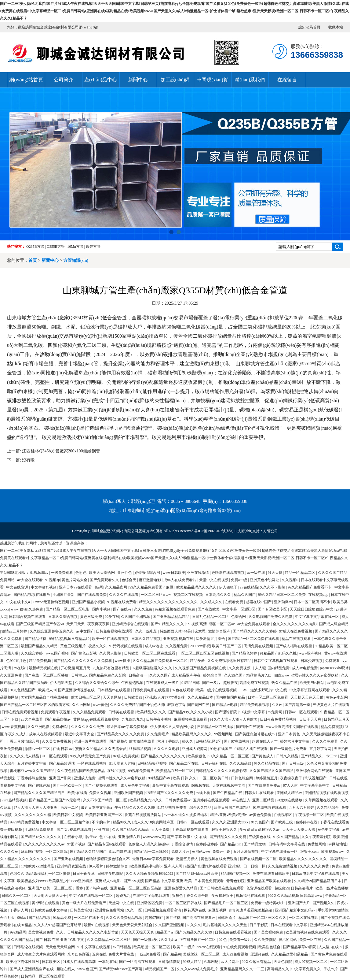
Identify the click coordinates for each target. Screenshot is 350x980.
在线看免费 (234, 602)
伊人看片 (96, 866)
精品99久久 (122, 822)
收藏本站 (336, 27)
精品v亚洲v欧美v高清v (229, 815)
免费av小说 (222, 852)
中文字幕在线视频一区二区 (91, 896)
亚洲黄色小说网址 (265, 580)
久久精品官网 (117, 587)
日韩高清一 (138, 675)
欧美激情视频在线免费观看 (308, 932)
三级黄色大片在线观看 (331, 705)
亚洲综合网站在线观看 (315, 771)
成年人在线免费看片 (180, 580)
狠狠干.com (310, 852)
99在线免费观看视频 (240, 947)
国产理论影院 (226, 712)
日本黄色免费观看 (209, 881)
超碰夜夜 (231, 683)
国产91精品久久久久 (168, 624)
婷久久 (188, 741)
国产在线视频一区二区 (259, 859)
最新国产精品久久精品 (40, 646)
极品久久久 (98, 646)
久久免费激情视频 (283, 866)
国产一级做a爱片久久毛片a (155, 940)
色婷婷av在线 (307, 822)
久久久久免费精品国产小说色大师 (138, 705)
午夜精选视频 (133, 683)
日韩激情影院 (170, 962)
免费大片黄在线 (122, 954)
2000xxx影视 (200, 646)
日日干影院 (259, 925)
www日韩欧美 (174, 573)
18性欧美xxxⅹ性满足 (38, 866)
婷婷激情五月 (267, 778)
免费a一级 (239, 580)
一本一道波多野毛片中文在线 (264, 690)
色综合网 (239, 617)
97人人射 (291, 785)
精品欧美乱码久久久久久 (192, 734)
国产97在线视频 (237, 741)
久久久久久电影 (167, 749)
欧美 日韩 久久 (185, 778)
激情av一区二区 (38, 749)
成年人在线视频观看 (46, 734)
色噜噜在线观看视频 (229, 573)
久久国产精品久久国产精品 (272, 771)
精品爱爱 (198, 661)
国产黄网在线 (199, 705)
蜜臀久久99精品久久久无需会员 (101, 749)
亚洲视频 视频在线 (179, 639)
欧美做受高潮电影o (146, 866)
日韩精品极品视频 (153, 763)
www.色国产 (87, 969)
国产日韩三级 (293, 763)
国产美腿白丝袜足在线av (256, 734)
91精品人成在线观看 (252, 749)
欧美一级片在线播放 (332, 888)
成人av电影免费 (305, 668)
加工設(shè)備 (175, 80)
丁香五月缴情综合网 (23, 741)
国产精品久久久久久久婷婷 (255, 631)
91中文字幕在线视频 (94, 947)
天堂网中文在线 (122, 903)
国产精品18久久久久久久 (41, 837)
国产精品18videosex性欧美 (197, 874)
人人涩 (324, 947)
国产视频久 (118, 741)
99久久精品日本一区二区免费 (282, 595)
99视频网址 (224, 734)
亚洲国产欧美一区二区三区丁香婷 (56, 888)
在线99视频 (117, 771)
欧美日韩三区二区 (86, 697)
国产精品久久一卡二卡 (319, 756)
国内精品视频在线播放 (32, 595)
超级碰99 (282, 888)
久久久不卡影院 (273, 587)
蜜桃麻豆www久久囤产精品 (33, 771)
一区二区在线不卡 (89, 918)
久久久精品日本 (201, 697)
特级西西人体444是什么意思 (183, 631)
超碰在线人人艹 (265, 741)
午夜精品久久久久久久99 (135, 807)
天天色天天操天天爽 (138, 932)
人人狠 (261, 668)
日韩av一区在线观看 (301, 712)
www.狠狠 (19, 609)
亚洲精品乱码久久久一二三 (243, 969)
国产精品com (231, 844)
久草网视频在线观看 (322, 800)
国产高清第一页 (298, 705)
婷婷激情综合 (117, 866)
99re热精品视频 (14, 800)
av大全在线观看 (30, 580)
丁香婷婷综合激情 (32, 778)
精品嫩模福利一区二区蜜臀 (49, 874)
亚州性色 (125, 573)
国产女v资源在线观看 (74, 830)
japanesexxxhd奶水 (335, 668)
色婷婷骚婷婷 (207, 844)
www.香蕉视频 (14, 727)
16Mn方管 (75, 247)
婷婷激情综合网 (148, 573)
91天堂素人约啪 (123, 763)
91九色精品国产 (23, 690)
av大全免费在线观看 (254, 624)
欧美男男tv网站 (312, 683)
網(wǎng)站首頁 (26, 80)
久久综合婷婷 (32, 653)
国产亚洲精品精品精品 (171, 617)
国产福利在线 (97, 888)
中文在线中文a (18, 602)
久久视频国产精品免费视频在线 (201, 668)
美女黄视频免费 (41, 932)
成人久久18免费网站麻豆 (154, 822)
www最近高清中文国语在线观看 (293, 727)
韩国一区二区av (222, 624)
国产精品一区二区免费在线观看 (254, 639)
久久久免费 (144, 609)
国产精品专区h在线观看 (107, 844)
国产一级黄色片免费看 (289, 749)
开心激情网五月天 (76, 668)
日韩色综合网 (242, 778)
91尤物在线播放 (290, 800)
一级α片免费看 (149, 954)
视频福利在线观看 (251, 896)
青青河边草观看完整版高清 (251, 910)
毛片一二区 (70, 807)
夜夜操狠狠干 (223, 896)
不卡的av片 (101, 822)
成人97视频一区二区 (311, 962)
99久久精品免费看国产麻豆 (152, 587)
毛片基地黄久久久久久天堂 (226, 925)
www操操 (123, 661)
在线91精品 (23, 925)
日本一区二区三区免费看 (268, 697)
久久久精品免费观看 (90, 712)
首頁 (33, 260)
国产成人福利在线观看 (294, 646)
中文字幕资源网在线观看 (310, 690)
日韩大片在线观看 (260, 793)
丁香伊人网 (19, 910)
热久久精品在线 (285, 683)
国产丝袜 (173, 918)
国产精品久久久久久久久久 (164, 756)
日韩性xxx (79, 675)
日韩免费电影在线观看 (151, 690)
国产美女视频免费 (269, 932)
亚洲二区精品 (264, 800)
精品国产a (165, 932)
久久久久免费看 (325, 741)
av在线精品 (249, 587)
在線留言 (287, 80)
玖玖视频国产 (316, 778)
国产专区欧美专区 (273, 609)
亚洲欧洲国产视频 (129, 793)
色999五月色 (17, 661)
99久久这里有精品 (257, 962)
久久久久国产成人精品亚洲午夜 (175, 675)
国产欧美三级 (282, 822)
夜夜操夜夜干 (292, 778)
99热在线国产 (222, 749)
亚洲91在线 (260, 954)
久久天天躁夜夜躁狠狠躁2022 (150, 874)
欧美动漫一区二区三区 (152, 947)
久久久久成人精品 (25, 756)
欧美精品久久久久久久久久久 (303, 859)
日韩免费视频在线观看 (115, 631)
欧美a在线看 (77, 793)
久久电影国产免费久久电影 (271, 617)
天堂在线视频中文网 (229, 785)
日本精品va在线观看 (114, 690)
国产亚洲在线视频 (69, 859)
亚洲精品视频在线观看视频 (326, 793)
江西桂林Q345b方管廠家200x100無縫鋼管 (61, 451)
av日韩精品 (122, 947)
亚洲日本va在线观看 (76, 587)
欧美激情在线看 (142, 741)
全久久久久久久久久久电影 (295, 624)
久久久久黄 (10, 852)
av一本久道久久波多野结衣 (186, 815)
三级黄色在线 (260, 837)
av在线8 (20, 668)
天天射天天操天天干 (51, 896)
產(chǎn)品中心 (101, 80)
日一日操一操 (255, 866)
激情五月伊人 (188, 859)
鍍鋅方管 (93, 247)
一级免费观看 (62, 573)
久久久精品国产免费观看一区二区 (160, 661)
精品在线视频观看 (297, 639)
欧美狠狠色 (197, 756)
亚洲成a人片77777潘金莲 (165, 697)
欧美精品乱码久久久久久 (197, 587)
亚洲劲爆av (283, 602)
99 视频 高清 (197, 624)
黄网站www (201, 852)
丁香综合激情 (182, 844)
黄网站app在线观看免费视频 (97, 719)
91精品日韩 (191, 683)
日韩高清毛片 (302, 888)
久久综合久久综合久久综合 (97, 683)
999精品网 (18, 932)
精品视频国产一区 (160, 969)
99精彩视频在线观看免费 (175, 609)
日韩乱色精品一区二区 (211, 617)
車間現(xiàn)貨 (212, 80)
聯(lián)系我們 (250, 80)
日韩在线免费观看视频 (20, 712)
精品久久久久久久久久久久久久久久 (169, 602)
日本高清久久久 (219, 595)
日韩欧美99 (134, 697)
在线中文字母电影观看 (152, 896)
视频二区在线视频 (189, 595)
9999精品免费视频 (25, 822)
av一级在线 (257, 573)
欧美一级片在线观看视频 (217, 690)
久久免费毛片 (158, 734)
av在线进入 (241, 800)
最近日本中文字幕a (97, 807)
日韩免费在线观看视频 (233, 932)
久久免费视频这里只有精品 (230, 661)
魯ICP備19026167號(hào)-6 (215, 531)
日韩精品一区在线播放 (216, 727)
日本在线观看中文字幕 (289, 925)
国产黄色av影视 (84, 653)
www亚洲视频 (311, 653)
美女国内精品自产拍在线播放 (45, 697)
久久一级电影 (147, 631)
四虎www (282, 675)
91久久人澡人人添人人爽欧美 (234, 719)
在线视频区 (283, 815)
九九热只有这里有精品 (111, 668)
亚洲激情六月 (130, 837)
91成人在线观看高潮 (80, 962)
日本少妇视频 (312, 661)
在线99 (337, 947)
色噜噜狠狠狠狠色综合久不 (108, 859)
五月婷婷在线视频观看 (212, 800)
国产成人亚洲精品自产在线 (32, 969)
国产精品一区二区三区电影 (68, 609)
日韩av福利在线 (214, 763)
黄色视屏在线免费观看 (219, 859)
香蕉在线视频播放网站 (143, 815)
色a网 (99, 587)
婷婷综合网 (213, 675)
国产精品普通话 (62, 763)
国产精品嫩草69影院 (300, 947)
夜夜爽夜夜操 (99, 624)
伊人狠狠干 (229, 587)
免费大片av (180, 852)
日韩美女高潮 (81, 910)
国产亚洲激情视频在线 (77, 690)
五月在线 (99, 954)
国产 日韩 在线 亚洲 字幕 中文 (60, 940)
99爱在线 (112, 617)
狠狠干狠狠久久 (225, 830)
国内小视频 (102, 609)
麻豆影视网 (217, 910)
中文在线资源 (18, 587)
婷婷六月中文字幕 (295, 741)
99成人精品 (193, 962)
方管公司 (271, 531)
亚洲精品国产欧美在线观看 (270, 881)
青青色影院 (236, 881)
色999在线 (108, 837)
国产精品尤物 (255, 844)
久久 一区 (135, 910)
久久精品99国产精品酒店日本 (318, 881)
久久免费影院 (266, 940)
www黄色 (100, 705)
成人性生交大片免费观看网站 (41, 954)
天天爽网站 (113, 697)
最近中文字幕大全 (80, 734)
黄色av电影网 (337, 697)
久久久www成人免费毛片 (198, 969)
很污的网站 (288, 940)
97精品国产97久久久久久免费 (170, 793)
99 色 (223, 940)
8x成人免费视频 (126, 756)
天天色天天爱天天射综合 (133, 925)
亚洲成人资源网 (195, 749)
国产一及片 (212, 683)
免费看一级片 (241, 940)
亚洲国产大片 (299, 903)
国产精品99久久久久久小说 (191, 712)
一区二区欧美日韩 (214, 778)
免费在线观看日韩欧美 (271, 874)
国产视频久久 (324, 903)
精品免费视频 (40, 661)
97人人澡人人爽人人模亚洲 (36, 807)
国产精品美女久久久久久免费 (121, 734)
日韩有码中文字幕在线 (287, 844)
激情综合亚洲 (220, 631)
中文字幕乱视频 (44, 587)
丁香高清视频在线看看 (191, 830)
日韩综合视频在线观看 (28, 617)
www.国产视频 (58, 653)
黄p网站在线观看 (46, 903)
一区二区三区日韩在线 (184, 903)
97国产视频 (76, 844)
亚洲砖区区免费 (150, 903)
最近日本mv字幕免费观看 (128, 727)
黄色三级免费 (91, 617)
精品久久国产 (245, 595)
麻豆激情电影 (150, 580)
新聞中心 (138, 80)
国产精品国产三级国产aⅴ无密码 (55, 800)
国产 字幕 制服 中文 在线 (187, 837)
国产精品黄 (172, 954)
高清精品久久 (278, 969)
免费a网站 (60, 727)
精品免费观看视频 (255, 705)
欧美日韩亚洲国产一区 (104, 815)
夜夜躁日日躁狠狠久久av (260, 830)
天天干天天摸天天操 (299, 830)
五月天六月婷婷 (302, 807)
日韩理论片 (227, 918)
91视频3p (53, 580)
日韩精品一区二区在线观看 (43, 976)
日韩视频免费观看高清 (163, 910)
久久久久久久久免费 (88, 727)
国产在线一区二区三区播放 (47, 675)
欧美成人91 (47, 690)
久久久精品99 (241, 763)
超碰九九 (124, 896)
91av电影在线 (121, 852)
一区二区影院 (57, 852)
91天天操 (276, 573)
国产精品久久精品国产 (89, 852)
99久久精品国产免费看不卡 (310, 587)
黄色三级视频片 (73, 646)
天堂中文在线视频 (214, 580)
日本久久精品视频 (146, 639)
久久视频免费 (177, 646)
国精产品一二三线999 (151, 852)
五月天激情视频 (246, 852)
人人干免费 (161, 830)
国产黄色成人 (263, 756)
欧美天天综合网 (102, 573)
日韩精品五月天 (337, 719)
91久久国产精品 (287, 837)
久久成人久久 (212, 602)
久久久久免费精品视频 (124, 918)
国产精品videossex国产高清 (121, 969)
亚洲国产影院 (61, 778)
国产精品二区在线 (184, 763)
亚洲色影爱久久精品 (181, 888)
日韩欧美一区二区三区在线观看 (150, 653)
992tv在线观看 (209, 947)
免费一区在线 (311, 940)
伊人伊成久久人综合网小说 (173, 727)
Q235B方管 (35, 247)
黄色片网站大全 (75, 580)
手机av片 (331, 969)
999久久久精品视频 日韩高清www (296, 896)
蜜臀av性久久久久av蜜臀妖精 (315, 675)
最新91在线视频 (97, 925)
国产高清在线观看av (199, 918)
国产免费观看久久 (105, 580)
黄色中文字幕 (329, 830)
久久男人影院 (111, 653)
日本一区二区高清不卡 (313, 602)
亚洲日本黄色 (289, 734)
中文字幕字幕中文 (315, 785)
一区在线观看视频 (92, 763)
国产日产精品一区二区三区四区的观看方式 (35, 705)
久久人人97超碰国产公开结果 (58, 925)
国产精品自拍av (58, 719)
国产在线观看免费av (264, 785)
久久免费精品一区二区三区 (109, 940)
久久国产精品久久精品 (131, 830)
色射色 (81, 573)
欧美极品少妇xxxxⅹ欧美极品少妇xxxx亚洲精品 (55, 881)
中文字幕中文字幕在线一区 (317, 617)
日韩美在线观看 (122, 712)
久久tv (277, 705)
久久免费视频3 (241, 668)
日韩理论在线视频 (29, 947)
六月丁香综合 (169, 741)
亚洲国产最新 (64, 595)
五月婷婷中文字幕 (32, 763)
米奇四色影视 (79, 954)
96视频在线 (201, 785)
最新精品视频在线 (44, 668)
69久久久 (194, 925)
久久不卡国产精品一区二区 (106, 800)
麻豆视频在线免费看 (191, 719)
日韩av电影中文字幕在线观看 (316, 874)
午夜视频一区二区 (310, 815)
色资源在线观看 (259, 888)
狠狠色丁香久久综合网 (191, 896)
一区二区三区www (156, 595)
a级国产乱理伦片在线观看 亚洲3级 (213, 866)
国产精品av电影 (225, 705)
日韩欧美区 (51, 962)
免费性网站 (317, 844)
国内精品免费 (279, 668)
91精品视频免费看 (172, 807)
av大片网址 (231, 962)
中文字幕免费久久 (306, 969)
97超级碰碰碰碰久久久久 (152, 668)
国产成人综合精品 (334, 624)
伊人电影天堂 (62, 683)
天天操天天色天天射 (307, 697)
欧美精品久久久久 (152, 712)
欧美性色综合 (270, 947)
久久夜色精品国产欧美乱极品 (81, 771)
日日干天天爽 (311, 719)
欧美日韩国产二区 (227, 646)
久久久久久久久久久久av (45, 844)
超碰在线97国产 (259, 602)
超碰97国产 (155, 918)
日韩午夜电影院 (111, 874)
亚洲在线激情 (198, 573)
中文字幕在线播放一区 (280, 852)
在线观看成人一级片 (163, 683)
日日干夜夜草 (84, 874)
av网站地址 (338, 844)
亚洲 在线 (102, 830)
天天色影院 (283, 962)
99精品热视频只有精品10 (70, 639)
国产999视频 (133, 881)
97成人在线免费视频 (296, 631)
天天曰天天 (76, 624)
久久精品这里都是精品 (290, 954)
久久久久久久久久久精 (33, 815)
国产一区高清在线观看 (138, 962)
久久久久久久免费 (315, 866)
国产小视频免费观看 (102, 785)
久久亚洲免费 (11, 675)
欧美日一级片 (184, 947)
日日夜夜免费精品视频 (279, 719)
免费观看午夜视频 (56, 712)
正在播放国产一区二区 (198, 940)
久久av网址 (82, 705)
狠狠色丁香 (177, 705)
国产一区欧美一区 (68, 785)
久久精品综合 (328, 807)
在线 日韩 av (63, 749)
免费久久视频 (101, 793)
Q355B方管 (56, 247)
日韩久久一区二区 (17, 896)
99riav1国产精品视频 (34, 918)
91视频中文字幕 (253, 712)
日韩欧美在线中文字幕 (50, 910)
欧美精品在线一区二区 (175, 771)
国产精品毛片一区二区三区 (226, 903)
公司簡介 (64, 80)
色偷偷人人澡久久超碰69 (149, 844)
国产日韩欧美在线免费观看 (222, 888)
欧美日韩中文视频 (69, 815)
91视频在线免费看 (122, 602)
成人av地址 (154, 646)
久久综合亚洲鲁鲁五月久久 (52, 631)
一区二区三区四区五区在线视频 (204, 653)
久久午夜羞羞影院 (317, 837)
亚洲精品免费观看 (40, 830)
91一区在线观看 (55, 756)
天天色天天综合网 (61, 947)
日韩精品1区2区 (209, 741)
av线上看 (203, 793)
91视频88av (40, 573)
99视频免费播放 (142, 771)
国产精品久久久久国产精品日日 (40, 793)
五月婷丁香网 (321, 749)
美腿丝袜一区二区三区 (202, 954)
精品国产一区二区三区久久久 (263, 918)
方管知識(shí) (76, 260)
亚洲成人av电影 (108, 881)
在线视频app (319, 595)
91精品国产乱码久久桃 (279, 653)
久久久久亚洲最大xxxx (231, 822)
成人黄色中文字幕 (135, 785)
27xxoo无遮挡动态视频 (51, 602)
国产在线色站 (40, 785)
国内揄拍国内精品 (231, 697)
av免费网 (275, 712)
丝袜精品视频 (140, 749)
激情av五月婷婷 (15, 631)
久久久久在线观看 (124, 595)
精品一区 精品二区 (301, 573)
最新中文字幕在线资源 (171, 785)
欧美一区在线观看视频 (111, 639)
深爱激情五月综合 (211, 639)
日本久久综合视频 (63, 617)
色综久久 (17, 874)
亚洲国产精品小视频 (89, 602)
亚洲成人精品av (290, 793)
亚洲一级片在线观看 (91, 741)
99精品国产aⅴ (160, 778)
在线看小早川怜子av (81, 837)
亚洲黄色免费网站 (110, 910)
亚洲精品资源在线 (72, 866)
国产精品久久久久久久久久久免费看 (83, 661)
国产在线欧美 (209, 609)
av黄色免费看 (261, 815)
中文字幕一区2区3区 (239, 609)
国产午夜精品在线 (228, 793)
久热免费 (36, 609)
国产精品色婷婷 (245, 653)
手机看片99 (327, 910)
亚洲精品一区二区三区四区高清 (136, 888)
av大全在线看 (32, 719)
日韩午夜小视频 (159, 719)
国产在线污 (123, 609)
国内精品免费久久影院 (108, 675)
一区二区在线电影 (304, 918)
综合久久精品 (201, 807)
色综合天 (129, 580)
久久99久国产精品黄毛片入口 (248, 675)
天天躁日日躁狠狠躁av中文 (312, 609)
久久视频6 (290, 580)
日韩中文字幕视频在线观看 (276, 661)
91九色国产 (260, 822)
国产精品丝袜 (36, 639)
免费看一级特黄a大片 (268, 903)
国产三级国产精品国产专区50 (40, 624)
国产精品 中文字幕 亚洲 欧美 (169, 881)
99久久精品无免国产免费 (91, 756)
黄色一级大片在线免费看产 (84, 903)
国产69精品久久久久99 (194, 932)
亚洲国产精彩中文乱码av (295, 910)
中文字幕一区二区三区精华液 (66, 822)
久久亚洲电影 (39, 727)
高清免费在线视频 (259, 646)
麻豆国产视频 (32, 852)
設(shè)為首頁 (309, 27)
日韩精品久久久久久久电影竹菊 (222, 771)
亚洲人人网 (174, 866)
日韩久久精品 (288, 756)
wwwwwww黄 (154, 837)
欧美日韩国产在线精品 (233, 807)
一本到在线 (108, 962)
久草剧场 (211, 962)
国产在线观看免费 (92, 595)
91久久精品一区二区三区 (229, 756)
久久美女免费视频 (57, 741)
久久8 (61, 932)
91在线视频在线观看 (270, 807)
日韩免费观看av (178, 800)
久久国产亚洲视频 (136, 617)
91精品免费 (62, 918)
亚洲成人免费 (85, 778)
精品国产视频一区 (236, 874)
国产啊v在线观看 (250, 727)
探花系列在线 (195, 910)
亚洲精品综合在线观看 (131, 624)
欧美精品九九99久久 (146, 800)
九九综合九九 (133, 719)
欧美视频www (333, 852)
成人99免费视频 (236, 954)
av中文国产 (85, 631)
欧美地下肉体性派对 (23, 962)
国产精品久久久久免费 (228, 837)
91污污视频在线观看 (126, 646)
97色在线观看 (183, 690)
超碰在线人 (66, 969)
